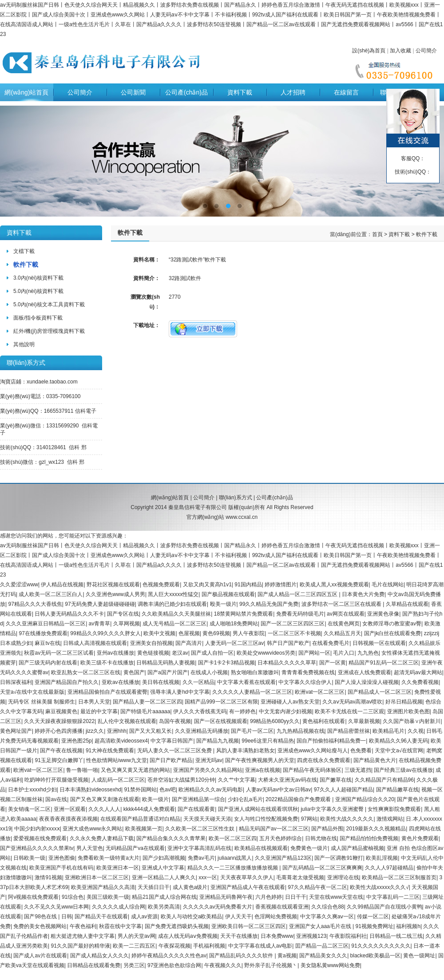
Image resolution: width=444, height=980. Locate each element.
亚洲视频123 (311, 936)
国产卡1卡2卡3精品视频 (226, 663)
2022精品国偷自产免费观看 (299, 799)
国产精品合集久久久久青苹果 (171, 838)
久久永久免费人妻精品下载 (102, 838)
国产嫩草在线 (336, 780)
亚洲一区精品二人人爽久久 (164, 877)
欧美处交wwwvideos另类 (266, 653)
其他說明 (24, 344)
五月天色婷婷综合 (281, 838)
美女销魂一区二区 (29, 809)
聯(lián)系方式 (236, 498)
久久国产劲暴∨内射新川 (412, 721)
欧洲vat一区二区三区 (320, 692)
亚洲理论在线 (343, 877)
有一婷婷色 (242, 711)
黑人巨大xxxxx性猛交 (173, 594)
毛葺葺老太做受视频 (300, 877)
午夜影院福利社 (348, 936)
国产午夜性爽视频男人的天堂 (260, 760)
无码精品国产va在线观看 (135, 848)
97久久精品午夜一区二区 (317, 887)
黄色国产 (134, 672)
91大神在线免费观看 (110, 751)
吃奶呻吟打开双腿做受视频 (56, 780)
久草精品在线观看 (407, 604)
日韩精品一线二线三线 (396, 936)
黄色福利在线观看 (324, 721)
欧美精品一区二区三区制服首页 (399, 877)
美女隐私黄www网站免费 (330, 965)
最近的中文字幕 (99, 711)
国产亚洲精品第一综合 (198, 799)
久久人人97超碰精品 (389, 868)
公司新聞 (133, 92)
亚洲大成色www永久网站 (92, 829)
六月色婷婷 (269, 897)
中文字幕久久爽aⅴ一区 (327, 917)
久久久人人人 (104, 809)
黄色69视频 (216, 633)
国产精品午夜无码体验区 (312, 770)
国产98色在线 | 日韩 (48, 917)
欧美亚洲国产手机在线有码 (61, 868)
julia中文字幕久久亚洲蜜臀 (333, 809)
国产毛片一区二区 (252, 731)
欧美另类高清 (164, 907)
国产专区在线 (123, 614)
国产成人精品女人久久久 (99, 956)
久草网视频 (127, 624)
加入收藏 (400, 51)
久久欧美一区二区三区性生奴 (200, 829)
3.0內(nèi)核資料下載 (38, 278)
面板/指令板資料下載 (38, 318)
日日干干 (296, 897)
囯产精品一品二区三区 (322, 946)
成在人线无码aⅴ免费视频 (188, 936)
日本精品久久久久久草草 (287, 663)
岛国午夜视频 (175, 721)
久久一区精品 (198, 682)
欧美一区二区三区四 (233, 838)
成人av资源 (145, 917)
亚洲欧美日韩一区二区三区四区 (249, 926)
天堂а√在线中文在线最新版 (32, 692)
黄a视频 (287, 956)
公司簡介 (426, 51)
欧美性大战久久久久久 (347, 819)
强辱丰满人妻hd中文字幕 (180, 692)
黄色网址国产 (16, 731)
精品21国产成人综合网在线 (164, 897)
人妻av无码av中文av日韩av (279, 790)
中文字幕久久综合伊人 (305, 682)
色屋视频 (189, 633)
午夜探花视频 (174, 946)
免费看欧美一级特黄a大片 (109, 858)
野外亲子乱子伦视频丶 (271, 965)
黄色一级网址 (419, 956)
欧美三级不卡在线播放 (107, 663)
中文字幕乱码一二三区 (393, 897)
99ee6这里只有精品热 (268, 741)
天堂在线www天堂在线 (336, 897)
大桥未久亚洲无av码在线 (287, 780)
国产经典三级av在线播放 (403, 770)
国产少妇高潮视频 (164, 858)
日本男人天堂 (94, 702)
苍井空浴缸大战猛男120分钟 (181, 780)
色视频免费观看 (161, 585)
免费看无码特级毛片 (300, 614)
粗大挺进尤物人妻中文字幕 (83, 936)
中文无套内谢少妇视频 (285, 711)
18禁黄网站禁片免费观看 (244, 614)
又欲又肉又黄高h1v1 (207, 585)
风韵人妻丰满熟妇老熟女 (246, 751)
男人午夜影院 (249, 633)
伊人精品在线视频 (62, 585)
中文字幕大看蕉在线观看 (246, 682)
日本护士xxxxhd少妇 (32, 790)
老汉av (180, 653)
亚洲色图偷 (62, 858)
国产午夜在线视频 (61, 751)
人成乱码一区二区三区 (118, 780)
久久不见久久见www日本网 (56, 907)
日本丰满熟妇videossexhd (90, 790)
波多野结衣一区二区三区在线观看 (342, 604)
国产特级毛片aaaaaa (145, 711)
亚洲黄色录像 (383, 614)
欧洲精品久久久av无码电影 (211, 790)
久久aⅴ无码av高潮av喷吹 (352, 702)
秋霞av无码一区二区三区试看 (59, 653)
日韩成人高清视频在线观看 (95, 643)
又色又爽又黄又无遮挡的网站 (135, 770)
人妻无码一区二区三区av (235, 643)
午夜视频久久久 (223, 965)
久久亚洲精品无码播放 (202, 731)
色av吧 (168, 790)
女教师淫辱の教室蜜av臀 (392, 624)
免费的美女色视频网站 (40, 926)
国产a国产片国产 (168, 672)
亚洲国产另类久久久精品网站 (208, 770)
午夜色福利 (83, 926)
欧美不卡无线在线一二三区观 (349, 711)
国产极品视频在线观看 (228, 594)
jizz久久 (95, 731)
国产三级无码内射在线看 (48, 663)
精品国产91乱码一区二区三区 (383, 663)
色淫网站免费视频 (276, 917)
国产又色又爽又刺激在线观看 (105, 799)
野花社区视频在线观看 (113, 585)
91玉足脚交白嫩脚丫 (59, 760)
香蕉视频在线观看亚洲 (282, 907)
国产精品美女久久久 (323, 956)
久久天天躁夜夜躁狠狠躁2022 (59, 721)
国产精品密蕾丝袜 (349, 731)
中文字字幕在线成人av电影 (260, 946)
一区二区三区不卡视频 (294, 633)
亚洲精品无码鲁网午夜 (226, 897)
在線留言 (346, 92)
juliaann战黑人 (235, 858)
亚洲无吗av (209, 760)
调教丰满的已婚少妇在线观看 (172, 604)
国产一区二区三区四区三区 (293, 624)
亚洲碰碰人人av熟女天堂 (290, 702)
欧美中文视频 (159, 633)
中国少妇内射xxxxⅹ (37, 829)
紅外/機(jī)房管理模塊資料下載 (49, 331)
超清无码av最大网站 (418, 672)
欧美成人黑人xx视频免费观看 (334, 585)
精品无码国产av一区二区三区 (274, 829)
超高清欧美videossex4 (121, 741)
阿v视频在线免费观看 (33, 897)
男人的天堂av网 (137, 936)
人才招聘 (293, 92)
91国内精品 (248, 585)
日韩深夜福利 (16, 682)
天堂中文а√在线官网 (399, 751)
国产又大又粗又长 (151, 731)
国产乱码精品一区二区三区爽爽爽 (322, 868)
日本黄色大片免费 (363, 594)
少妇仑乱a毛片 (245, 799)
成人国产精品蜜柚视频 (357, 848)
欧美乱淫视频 (382, 858)
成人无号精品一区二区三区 (174, 624)
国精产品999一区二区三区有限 (221, 702)
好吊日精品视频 (404, 702)
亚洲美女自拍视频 (151, 643)
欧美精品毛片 (388, 731)
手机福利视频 (209, 946)
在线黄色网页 (344, 624)
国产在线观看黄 (196, 809)
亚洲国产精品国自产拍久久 (67, 682)
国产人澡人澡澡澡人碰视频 (367, 682)
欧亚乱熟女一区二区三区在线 (86, 672)
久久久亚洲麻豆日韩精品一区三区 (46, 624)
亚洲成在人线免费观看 (365, 672)
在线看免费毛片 (331, 643)
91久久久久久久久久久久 (381, 946)
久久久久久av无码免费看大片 (218, 907)
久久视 (416, 731)
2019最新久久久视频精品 (376, 829)
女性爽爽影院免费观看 (394, 809)
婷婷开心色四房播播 (59, 731)
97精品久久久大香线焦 (35, 604)
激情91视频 (48, 877)
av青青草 (100, 624)
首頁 (377, 234)
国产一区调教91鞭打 (339, 858)
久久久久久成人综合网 (119, 907)
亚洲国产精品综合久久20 (365, 799)
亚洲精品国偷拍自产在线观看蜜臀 (107, 692)
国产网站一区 (314, 653)
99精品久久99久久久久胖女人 (105, 633)
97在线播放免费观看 (43, 633)
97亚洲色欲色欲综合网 (174, 965)
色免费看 (361, 751)
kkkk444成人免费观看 (149, 809)
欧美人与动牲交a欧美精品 (192, 917)
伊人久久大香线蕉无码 (200, 711)
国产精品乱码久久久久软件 (242, 956)
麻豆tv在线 (47, 643)
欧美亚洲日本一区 (118, 868)
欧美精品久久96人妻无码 (398, 741)
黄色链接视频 (153, 653)
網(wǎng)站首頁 (26, 92)
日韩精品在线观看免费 (94, 965)
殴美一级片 (223, 604)
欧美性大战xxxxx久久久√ (379, 887)
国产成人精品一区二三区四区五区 (298, 594)
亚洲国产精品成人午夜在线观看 (248, 887)
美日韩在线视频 (161, 682)
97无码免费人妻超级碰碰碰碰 (100, 604)
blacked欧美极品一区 (375, 956)
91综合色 (73, 897)
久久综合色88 (327, 907)
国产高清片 (189, 643)
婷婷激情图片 (281, 585)
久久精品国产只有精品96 (384, 780)
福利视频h (408, 926)
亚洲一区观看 (70, 809)
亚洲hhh (117, 731)
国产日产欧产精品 (171, 760)
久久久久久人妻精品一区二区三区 (252, 692)
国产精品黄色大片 (375, 760)
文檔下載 (24, 251)
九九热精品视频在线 (301, 731)
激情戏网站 (390, 819)
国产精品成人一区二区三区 (380, 692)
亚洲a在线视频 (263, 770)
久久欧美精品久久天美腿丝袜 (176, 614)
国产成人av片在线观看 (40, 956)
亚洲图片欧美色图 (408, 711)
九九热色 (368, 653)
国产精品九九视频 (218, 741)
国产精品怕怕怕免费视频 (369, 838)
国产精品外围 (327, 829)
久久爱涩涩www (19, 585)
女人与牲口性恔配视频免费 (266, 819)
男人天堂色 (90, 848)
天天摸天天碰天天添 (207, 819)
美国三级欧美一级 (108, 897)
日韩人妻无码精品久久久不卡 (69, 614)
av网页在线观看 (346, 614)
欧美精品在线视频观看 (261, 848)
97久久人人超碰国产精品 (343, 790)
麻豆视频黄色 (61, 711)
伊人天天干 (238, 917)
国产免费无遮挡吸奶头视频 (177, 926)
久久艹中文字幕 (237, 780)
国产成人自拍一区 (212, 653)
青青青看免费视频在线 (308, 672)
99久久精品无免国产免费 (269, 604)
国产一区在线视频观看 (221, 721)
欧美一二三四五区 (134, 946)
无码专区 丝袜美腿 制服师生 (42, 702)
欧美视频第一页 (144, 829)
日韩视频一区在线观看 (379, 643)
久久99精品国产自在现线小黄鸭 (384, 907)
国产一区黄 (333, 663)
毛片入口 (344, 653)
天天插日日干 (154, 887)
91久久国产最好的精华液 (80, 946)
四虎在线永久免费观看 (324, 760)
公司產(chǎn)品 (186, 92)
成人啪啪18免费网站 (234, 624)
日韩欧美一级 (29, 858)
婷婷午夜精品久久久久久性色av (169, 956)
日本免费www (277, 936)
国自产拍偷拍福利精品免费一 (331, 741)
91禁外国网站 (140, 790)
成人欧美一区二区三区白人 (51, 594)
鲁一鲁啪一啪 (82, 770)
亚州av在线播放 (116, 653)
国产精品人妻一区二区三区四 (147, 702)
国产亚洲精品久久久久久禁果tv (37, 848)
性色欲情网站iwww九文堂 (117, 760)
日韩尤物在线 (321, 838)
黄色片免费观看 (420, 838)
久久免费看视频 (420, 682)
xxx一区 (208, 877)
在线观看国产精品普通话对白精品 (140, 819)
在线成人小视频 (209, 672)
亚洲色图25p (76, 741)
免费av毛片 (201, 858)
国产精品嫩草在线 (397, 790)
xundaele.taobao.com (52, 382)
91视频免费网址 (375, 926)
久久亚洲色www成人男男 (115, 594)
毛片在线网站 (388, 585)
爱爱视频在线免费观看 (40, 838)
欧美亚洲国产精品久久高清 (103, 887)
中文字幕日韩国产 (172, 741)
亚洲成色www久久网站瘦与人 (313, 751)
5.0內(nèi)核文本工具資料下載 (49, 304)
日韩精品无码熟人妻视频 (166, 663)
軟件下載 (26, 265)
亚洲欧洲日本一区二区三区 (97, 877)
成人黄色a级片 (190, 887)
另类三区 (134, 965)
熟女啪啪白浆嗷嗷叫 (255, 672)
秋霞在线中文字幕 (120, 926)
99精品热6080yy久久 (275, 721)
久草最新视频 (364, 721)
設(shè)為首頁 (369, 51)
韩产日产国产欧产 (288, 643)
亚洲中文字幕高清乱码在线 (199, 848)
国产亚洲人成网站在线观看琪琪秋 (258, 809)
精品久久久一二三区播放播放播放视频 (233, 868)
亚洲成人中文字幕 (163, 868)
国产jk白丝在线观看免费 (393, 633)
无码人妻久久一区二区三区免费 (175, 751)
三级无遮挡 (358, 770)
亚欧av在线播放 (121, 682)
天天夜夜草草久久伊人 (247, 877)
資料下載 (240, 92)
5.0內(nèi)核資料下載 (38, 291)
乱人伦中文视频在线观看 (127, 721)
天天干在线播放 (239, 936)
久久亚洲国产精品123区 (283, 858)
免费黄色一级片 (309, 848)
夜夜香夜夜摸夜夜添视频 (68, 819)
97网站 (309, 819)
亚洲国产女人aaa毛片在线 (321, 926)
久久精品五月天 (342, 633)
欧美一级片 (155, 799)
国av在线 (56, 799)
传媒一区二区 (373, 917)
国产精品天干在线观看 (101, 917)
